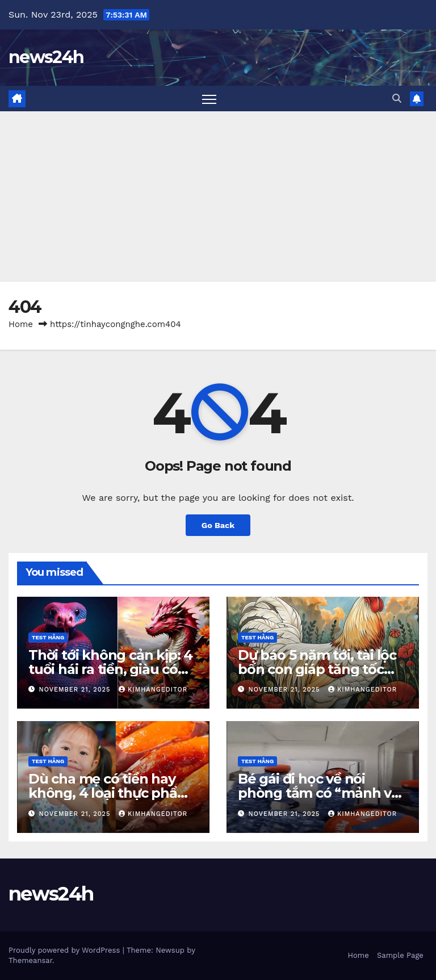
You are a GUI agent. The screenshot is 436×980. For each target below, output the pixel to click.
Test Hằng (48, 637)
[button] (397, 99)
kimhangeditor (153, 690)
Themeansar (30, 960)
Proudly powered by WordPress (66, 950)
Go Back (218, 525)
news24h (46, 57)
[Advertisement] (218, 196)
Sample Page (400, 955)
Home (21, 324)
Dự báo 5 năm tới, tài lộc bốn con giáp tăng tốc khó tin (317, 669)
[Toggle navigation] (209, 99)
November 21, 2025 (76, 690)
